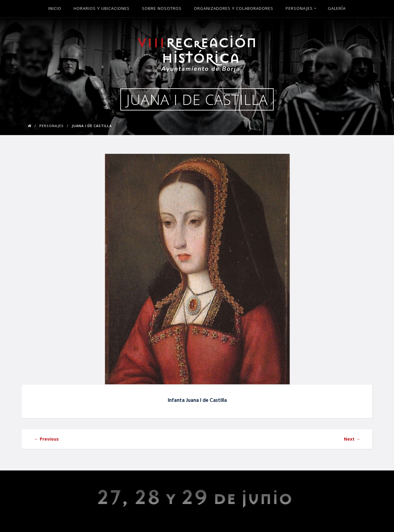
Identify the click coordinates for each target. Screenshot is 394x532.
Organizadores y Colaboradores (234, 9)
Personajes (301, 9)
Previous (46, 439)
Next (352, 439)
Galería (337, 9)
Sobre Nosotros (162, 9)
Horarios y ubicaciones (102, 9)
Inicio (55, 9)
